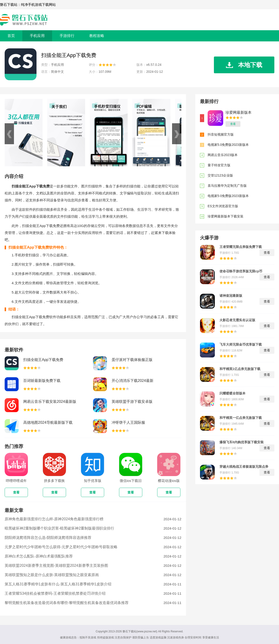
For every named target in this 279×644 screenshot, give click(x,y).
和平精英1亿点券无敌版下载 (240, 369)
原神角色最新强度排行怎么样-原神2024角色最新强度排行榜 (54, 519)
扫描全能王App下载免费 (43, 360)
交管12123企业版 (220, 175)
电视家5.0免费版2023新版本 (228, 145)
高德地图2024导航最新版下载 (48, 422)
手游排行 (67, 36)
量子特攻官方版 (219, 165)
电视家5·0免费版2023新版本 (228, 196)
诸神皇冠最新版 (231, 296)
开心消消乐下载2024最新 (133, 381)
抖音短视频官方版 (221, 134)
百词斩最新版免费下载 (42, 381)
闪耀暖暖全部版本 (232, 393)
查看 (233, 124)
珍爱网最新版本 (239, 112)
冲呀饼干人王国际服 (128, 422)
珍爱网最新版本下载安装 (226, 216)
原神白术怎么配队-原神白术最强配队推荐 (39, 556)
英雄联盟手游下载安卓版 (132, 402)
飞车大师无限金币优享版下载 (241, 344)
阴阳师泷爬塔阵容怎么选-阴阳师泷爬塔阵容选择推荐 (48, 538)
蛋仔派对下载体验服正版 (132, 360)
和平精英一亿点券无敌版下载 (241, 418)
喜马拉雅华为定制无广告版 (227, 186)
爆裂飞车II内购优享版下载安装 (242, 442)
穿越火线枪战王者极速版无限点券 (244, 467)
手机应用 (37, 36)
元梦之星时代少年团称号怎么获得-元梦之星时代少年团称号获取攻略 (61, 547)
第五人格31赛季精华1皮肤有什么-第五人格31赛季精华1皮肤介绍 (58, 584)
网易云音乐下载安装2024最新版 (50, 402)
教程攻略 (97, 36)
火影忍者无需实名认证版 (237, 320)
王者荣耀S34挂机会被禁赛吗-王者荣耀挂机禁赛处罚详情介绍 (55, 593)
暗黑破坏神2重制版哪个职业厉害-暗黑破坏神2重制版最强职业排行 (59, 528)
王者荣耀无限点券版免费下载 (241, 247)
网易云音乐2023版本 (223, 155)
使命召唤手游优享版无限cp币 (241, 271)
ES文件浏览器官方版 (223, 206)
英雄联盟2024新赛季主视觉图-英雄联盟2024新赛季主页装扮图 (56, 566)
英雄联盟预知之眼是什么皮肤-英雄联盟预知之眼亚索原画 (52, 575)
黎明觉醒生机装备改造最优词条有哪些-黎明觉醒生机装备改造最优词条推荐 (67, 603)
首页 (11, 36)
